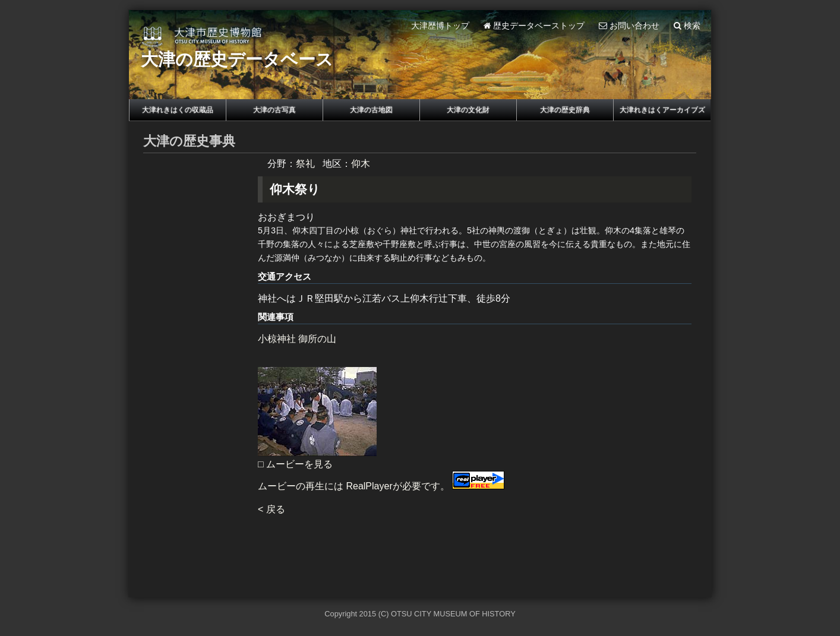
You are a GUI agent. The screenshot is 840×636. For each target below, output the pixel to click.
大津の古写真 (274, 110)
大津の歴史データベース (237, 59)
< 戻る (271, 509)
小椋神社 (277, 339)
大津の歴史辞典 (565, 110)
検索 (687, 26)
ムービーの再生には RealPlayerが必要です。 (381, 486)
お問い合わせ (629, 26)
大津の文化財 (468, 110)
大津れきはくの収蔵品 (178, 110)
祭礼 (305, 164)
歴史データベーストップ (534, 26)
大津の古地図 (371, 110)
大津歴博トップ (440, 26)
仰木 (361, 164)
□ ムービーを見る (295, 464)
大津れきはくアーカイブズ (662, 110)
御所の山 (317, 339)
